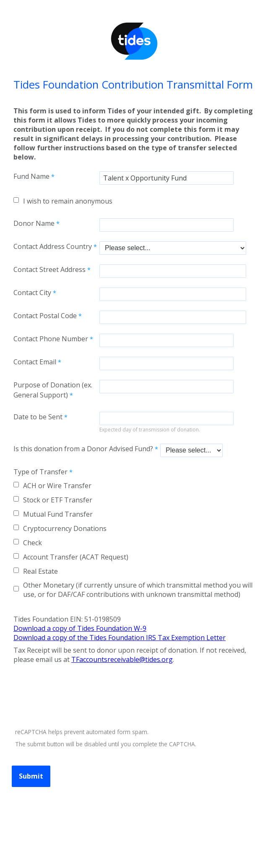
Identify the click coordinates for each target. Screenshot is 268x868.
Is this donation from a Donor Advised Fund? (83, 449)
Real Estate (40, 571)
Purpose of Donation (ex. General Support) (53, 390)
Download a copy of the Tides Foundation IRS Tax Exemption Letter (120, 638)
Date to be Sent (38, 417)
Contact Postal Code (45, 316)
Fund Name (31, 176)
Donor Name (34, 223)
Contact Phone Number (51, 339)
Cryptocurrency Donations (65, 528)
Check (33, 543)
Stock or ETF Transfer (58, 500)
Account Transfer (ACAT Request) (76, 557)
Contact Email (35, 362)
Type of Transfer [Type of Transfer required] (40, 472)
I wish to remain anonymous (68, 201)
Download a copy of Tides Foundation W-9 (80, 628)
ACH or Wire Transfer (57, 486)
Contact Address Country (53, 246)
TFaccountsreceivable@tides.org (122, 659)
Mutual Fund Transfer (58, 514)
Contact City (32, 293)
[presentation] (76, 697)
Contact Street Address (49, 269)
